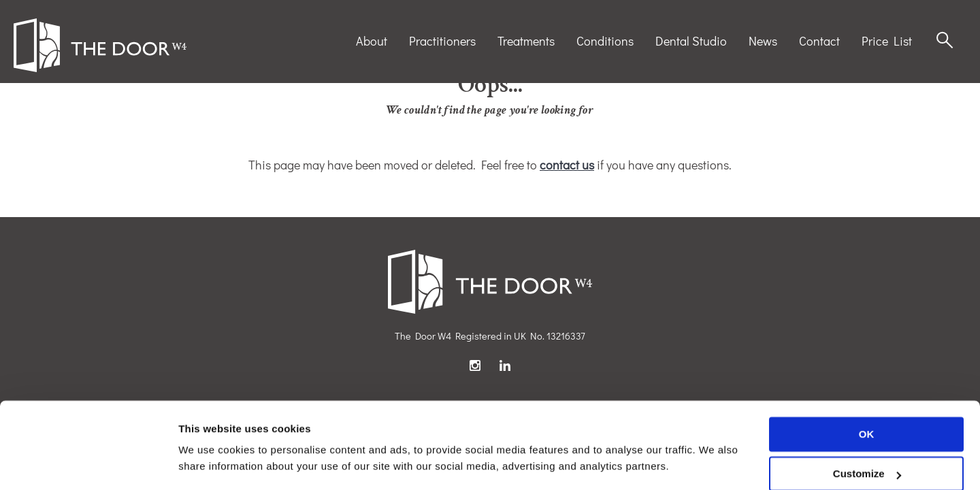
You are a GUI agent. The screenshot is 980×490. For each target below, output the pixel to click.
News (763, 41)
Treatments (526, 41)
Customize (867, 433)
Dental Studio (691, 41)
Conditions (605, 41)
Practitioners (442, 41)
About (372, 41)
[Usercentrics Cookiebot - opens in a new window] (88, 463)
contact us (567, 165)
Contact (819, 41)
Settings (199, 463)
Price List (887, 41)
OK (867, 394)
